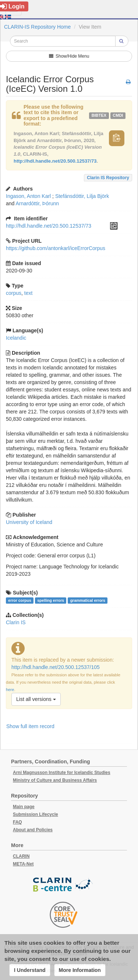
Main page (24, 807)
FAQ (17, 822)
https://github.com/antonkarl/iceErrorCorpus (56, 248)
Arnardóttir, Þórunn (37, 203)
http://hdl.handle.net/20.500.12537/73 (55, 161)
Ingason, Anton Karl (28, 196)
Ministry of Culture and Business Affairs (55, 780)
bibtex (99, 115)
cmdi (118, 115)
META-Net (23, 864)
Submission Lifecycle (36, 814)
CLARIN (21, 856)
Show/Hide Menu (69, 56)
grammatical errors (88, 600)
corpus (14, 293)
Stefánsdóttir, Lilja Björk (82, 196)
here (10, 690)
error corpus (20, 600)
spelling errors (51, 600)
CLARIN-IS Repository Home (37, 27)
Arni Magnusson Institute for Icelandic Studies (62, 773)
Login (12, 6)
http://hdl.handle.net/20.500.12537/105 (56, 667)
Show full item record (30, 726)
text (29, 293)
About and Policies (33, 830)
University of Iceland (29, 522)
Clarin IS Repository (108, 178)
